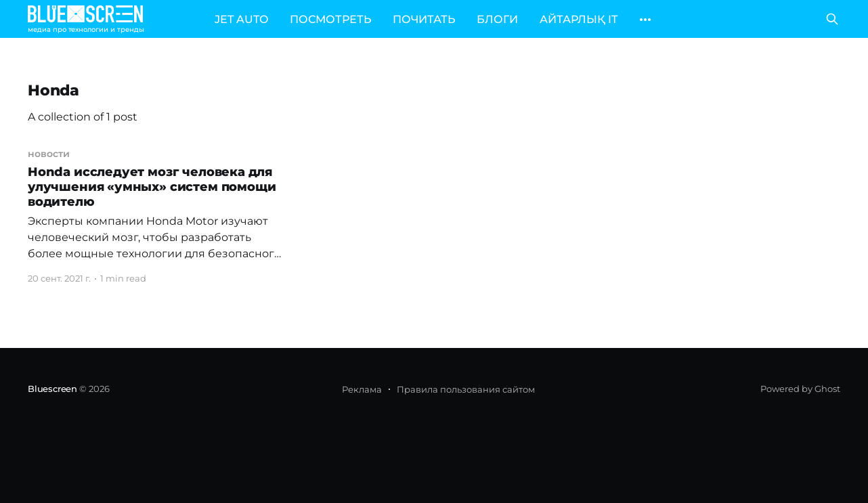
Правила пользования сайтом (466, 389)
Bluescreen (52, 389)
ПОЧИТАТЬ (424, 19)
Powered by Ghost (800, 389)
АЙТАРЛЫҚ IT (579, 19)
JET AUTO (241, 19)
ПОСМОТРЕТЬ (330, 19)
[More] (645, 20)
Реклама (362, 389)
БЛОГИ (497, 19)
